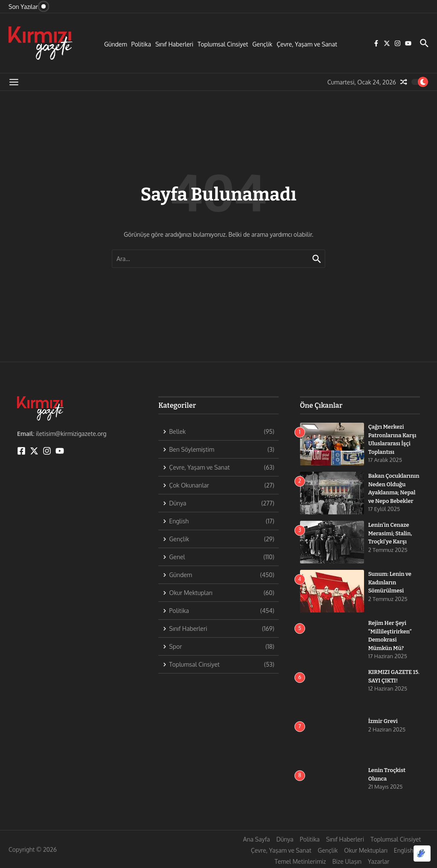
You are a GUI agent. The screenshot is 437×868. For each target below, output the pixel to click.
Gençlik (262, 44)
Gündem (116, 44)
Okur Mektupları (366, 850)
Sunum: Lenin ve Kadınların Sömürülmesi (390, 582)
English (404, 850)
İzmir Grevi (383, 721)
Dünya (285, 839)
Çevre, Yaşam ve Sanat (307, 44)
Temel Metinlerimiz (300, 861)
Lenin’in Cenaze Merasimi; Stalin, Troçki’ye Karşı (390, 533)
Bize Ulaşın (347, 861)
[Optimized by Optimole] (422, 853)
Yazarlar (379, 861)
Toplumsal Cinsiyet (223, 44)
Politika (141, 44)
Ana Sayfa (257, 839)
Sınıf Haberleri (174, 44)
